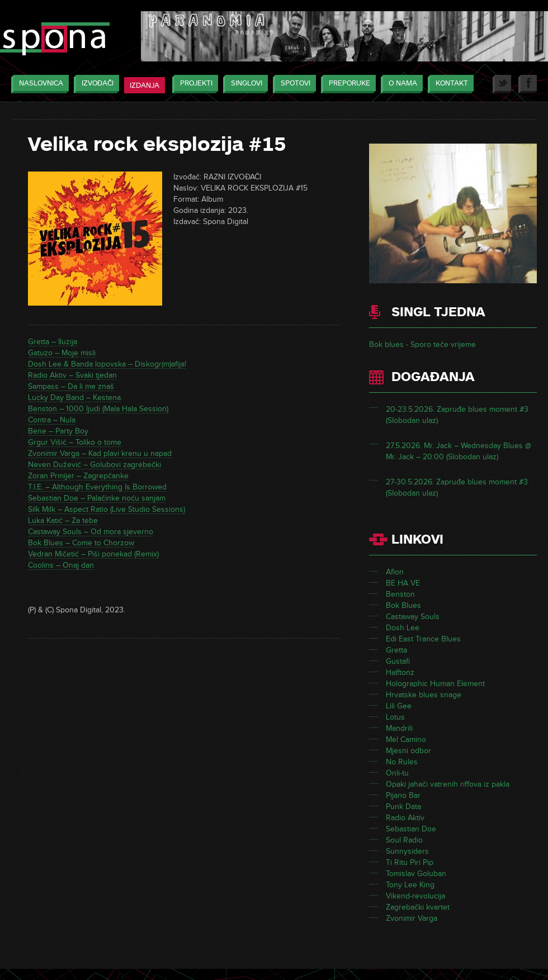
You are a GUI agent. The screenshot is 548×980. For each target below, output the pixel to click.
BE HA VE (403, 583)
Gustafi (398, 661)
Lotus (395, 717)
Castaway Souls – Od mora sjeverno (91, 532)
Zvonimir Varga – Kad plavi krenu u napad (100, 453)
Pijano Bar (403, 795)
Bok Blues (403, 605)
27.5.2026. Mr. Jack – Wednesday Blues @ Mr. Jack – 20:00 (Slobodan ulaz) (459, 451)
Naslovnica (38, 84)
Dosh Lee (403, 628)
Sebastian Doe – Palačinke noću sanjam (97, 498)
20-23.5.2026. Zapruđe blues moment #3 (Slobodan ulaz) (457, 415)
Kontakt (449, 84)
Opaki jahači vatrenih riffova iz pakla (448, 784)
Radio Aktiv (405, 818)
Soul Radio (404, 840)
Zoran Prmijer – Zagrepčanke (78, 476)
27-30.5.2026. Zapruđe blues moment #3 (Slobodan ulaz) (457, 487)
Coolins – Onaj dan (61, 565)
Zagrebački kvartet (418, 907)
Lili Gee (399, 706)
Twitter (502, 84)
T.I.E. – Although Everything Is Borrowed (97, 487)
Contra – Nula (52, 420)
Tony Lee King (410, 885)
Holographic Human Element (435, 684)
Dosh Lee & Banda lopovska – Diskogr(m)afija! (107, 364)
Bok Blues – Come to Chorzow (81, 543)
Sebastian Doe (411, 829)
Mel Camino (406, 739)
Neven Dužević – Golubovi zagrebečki (95, 465)
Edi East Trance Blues (423, 639)
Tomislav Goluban (416, 874)
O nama (400, 84)
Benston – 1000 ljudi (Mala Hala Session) (98, 409)
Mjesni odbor (408, 751)
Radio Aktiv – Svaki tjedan (72, 375)
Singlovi (244, 84)
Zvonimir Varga (412, 918)
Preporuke (347, 84)
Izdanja (145, 85)
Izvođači (95, 84)
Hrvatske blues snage (424, 695)
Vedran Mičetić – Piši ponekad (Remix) (93, 554)
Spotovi (293, 84)
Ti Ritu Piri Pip (410, 862)
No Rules (402, 762)
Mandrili (399, 728)
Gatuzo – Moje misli (62, 353)
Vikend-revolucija (415, 896)
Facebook (528, 84)
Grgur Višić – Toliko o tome (75, 442)
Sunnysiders (407, 851)
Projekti (193, 84)
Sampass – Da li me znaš (71, 386)
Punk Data (403, 807)
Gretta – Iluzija (53, 342)
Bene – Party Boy (58, 431)
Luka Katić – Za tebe (63, 520)
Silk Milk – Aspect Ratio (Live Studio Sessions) (107, 509)
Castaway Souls (413, 617)
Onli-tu (397, 773)
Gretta (396, 650)
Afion (395, 572)
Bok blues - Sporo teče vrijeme (422, 344)
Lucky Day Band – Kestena (74, 398)
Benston (400, 594)
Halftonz (400, 672)
